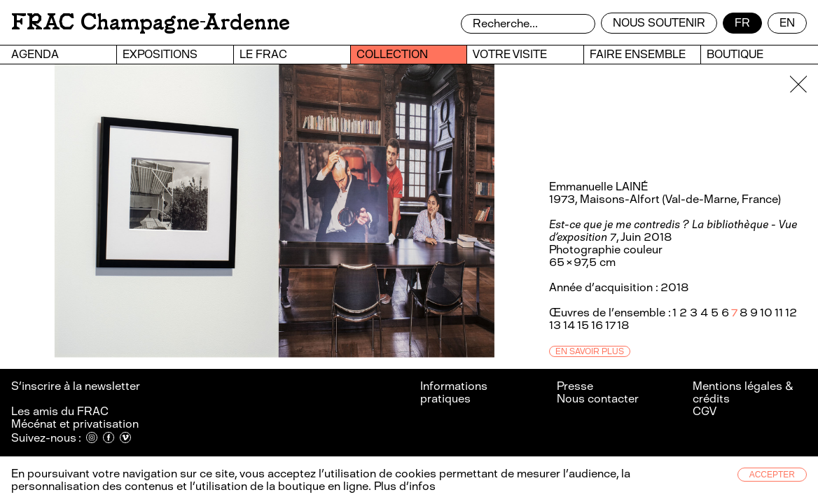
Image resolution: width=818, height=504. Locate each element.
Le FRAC (263, 54)
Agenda (35, 54)
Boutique (735, 54)
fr (742, 23)
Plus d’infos (403, 486)
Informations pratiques (454, 392)
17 (610, 325)
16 (597, 325)
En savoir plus (590, 351)
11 (779, 313)
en (787, 23)
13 (555, 325)
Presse (575, 386)
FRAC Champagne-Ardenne (151, 22)
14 (569, 325)
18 (623, 325)
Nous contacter (598, 399)
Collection (392, 54)
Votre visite (510, 54)
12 (791, 313)
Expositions (160, 54)
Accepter (772, 475)
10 (766, 313)
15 (583, 325)
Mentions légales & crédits (743, 392)
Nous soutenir (659, 23)
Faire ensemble (638, 54)
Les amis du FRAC (60, 411)
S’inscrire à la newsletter (77, 386)
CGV (705, 411)
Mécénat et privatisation (75, 424)
